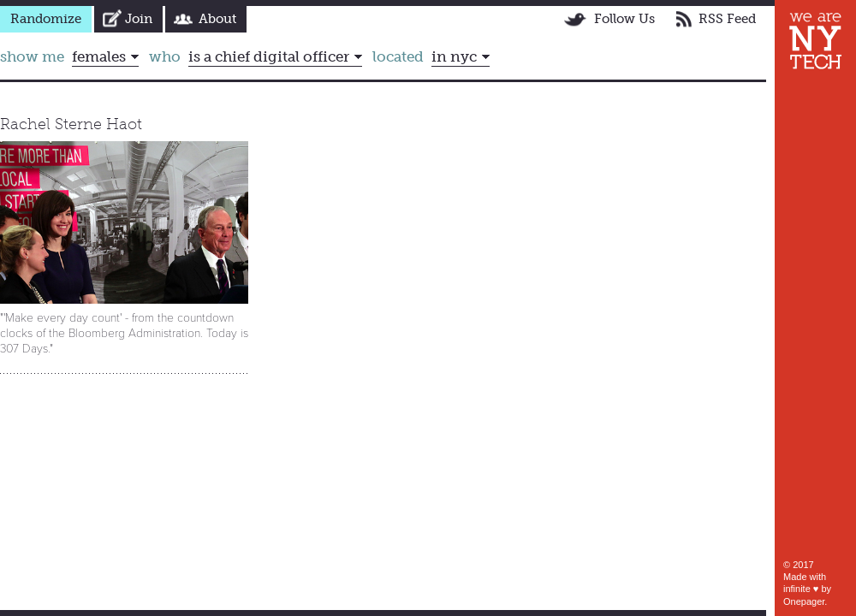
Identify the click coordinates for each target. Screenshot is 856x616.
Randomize (46, 19)
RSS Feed (727, 19)
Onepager (804, 601)
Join (139, 19)
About (217, 19)
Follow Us (624, 19)
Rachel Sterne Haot (71, 124)
